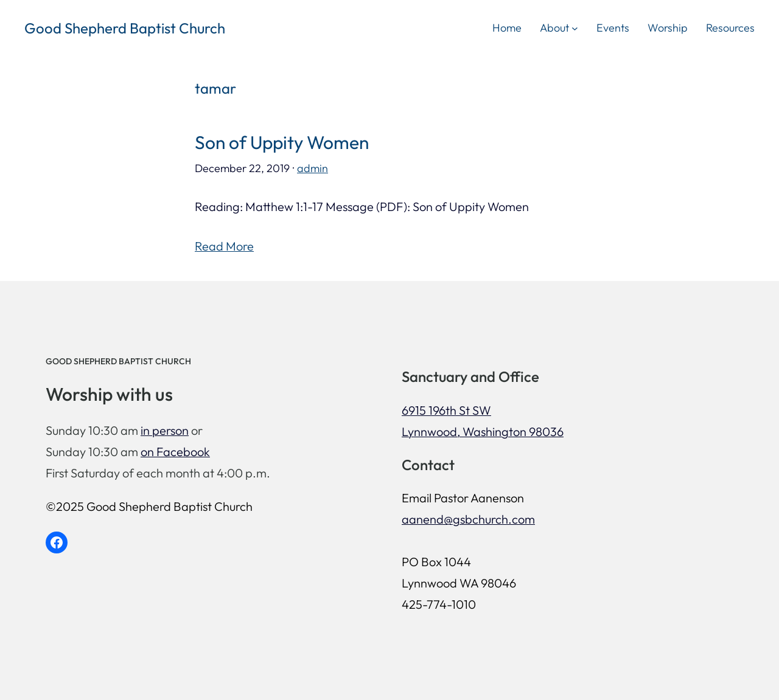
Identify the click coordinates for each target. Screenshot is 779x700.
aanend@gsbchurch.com (468, 519)
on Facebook (175, 452)
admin (313, 168)
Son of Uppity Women (282, 143)
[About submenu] (575, 28)
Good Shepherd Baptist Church (125, 28)
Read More (224, 246)
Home (507, 28)
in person (165, 430)
